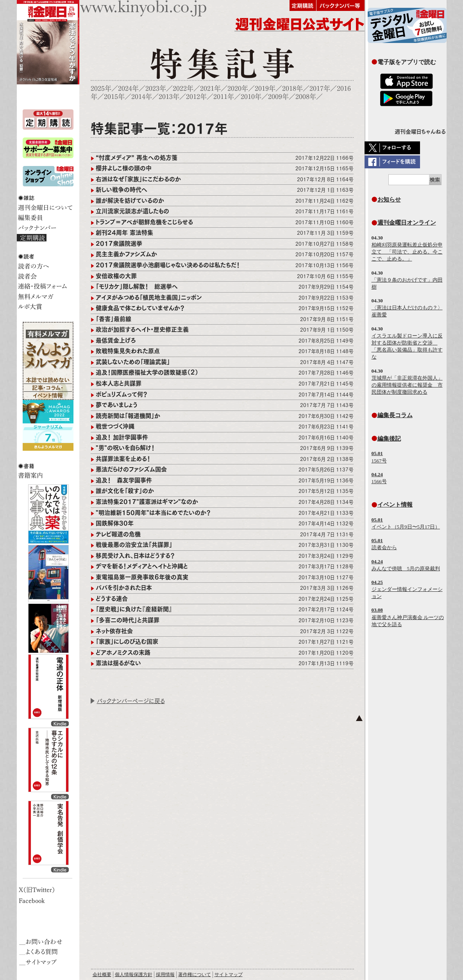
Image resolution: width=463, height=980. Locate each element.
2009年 (278, 97)
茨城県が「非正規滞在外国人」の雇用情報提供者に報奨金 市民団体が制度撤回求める (407, 385)
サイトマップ (229, 975)
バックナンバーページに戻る (131, 701)
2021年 (210, 88)
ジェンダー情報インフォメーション (407, 589)
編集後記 (389, 438)
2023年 (156, 88)
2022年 (183, 88)
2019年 (265, 88)
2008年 (306, 97)
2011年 (224, 97)
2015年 (114, 97)
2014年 (142, 97)
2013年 (169, 97)
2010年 (251, 97)
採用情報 (165, 975)
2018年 (292, 88)
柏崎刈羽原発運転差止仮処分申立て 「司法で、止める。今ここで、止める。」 (407, 252)
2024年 (128, 88)
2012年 (196, 97)
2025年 (101, 88)
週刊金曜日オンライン (407, 222)
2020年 (238, 88)
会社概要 (102, 975)
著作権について (195, 975)
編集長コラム (395, 415)
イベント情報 (395, 504)
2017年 (320, 88)
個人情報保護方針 (134, 975)
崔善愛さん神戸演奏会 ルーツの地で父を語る (408, 617)
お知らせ (389, 199)
